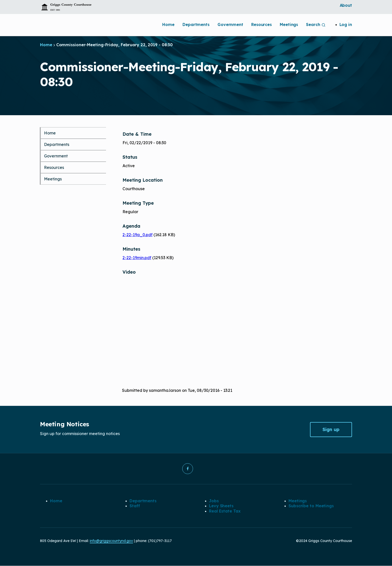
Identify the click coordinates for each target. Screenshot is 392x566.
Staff (135, 506)
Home (168, 24)
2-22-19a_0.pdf (137, 235)
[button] (187, 469)
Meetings (289, 24)
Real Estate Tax (225, 511)
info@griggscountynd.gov (111, 541)
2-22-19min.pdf (137, 258)
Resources (261, 24)
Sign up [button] (331, 429)
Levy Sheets (221, 506)
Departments (196, 24)
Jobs (214, 501)
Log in (346, 24)
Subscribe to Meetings (311, 506)
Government (230, 24)
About (346, 5)
